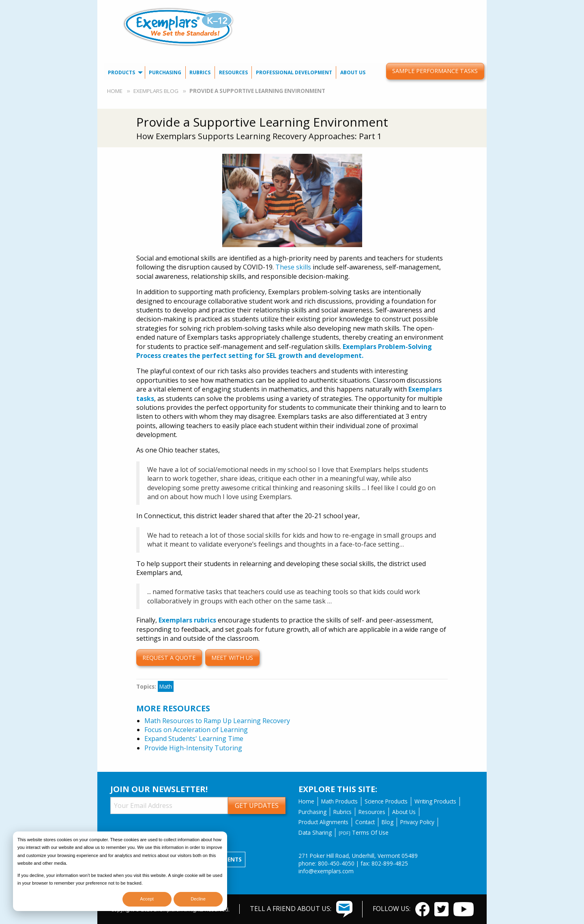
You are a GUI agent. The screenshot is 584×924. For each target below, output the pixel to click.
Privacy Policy (417, 822)
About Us (353, 72)
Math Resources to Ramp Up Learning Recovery (217, 721)
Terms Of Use (364, 832)
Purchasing (165, 72)
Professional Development (294, 72)
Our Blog (413, 6)
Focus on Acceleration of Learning (196, 730)
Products (121, 72)
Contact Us (377, 6)
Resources (233, 72)
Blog (388, 822)
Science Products (386, 801)
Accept (147, 899)
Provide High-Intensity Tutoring (193, 748)
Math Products (339, 801)
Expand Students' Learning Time (194, 739)
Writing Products (435, 801)
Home (115, 91)
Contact (365, 822)
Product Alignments (323, 822)
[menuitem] (377, 6)
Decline (198, 899)
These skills (293, 267)
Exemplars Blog (156, 91)
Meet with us (232, 658)
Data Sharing (315, 832)
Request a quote (169, 658)
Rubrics (200, 72)
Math (166, 686)
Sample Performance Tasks (435, 71)
